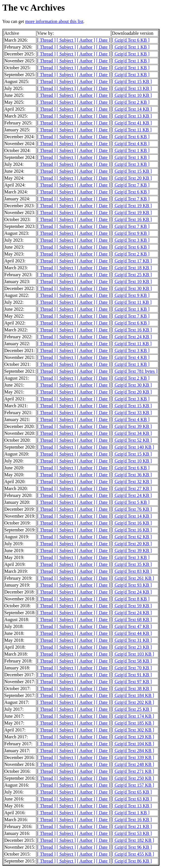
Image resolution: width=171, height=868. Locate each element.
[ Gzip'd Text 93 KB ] (132, 585)
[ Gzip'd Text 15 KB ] (132, 81)
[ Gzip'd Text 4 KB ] (131, 144)
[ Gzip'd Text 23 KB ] (132, 647)
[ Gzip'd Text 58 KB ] (132, 661)
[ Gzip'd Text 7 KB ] (131, 185)
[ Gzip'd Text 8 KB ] (131, 599)
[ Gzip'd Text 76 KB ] (132, 509)
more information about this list (54, 21)
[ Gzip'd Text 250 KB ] (133, 778)
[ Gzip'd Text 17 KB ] (132, 261)
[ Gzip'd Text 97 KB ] (132, 682)
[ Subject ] (66, 40)
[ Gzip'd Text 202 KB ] (133, 702)
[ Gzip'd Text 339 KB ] (133, 757)
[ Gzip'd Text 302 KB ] (133, 730)
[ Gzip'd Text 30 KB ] (132, 288)
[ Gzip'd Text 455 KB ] (133, 854)
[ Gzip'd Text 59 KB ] (132, 606)
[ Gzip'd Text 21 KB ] (132, 826)
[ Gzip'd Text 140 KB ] (133, 447)
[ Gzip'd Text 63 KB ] (132, 799)
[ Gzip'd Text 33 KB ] (132, 413)
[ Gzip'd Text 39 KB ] (132, 426)
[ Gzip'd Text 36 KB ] (132, 475)
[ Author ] (86, 40)
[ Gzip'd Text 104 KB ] (133, 744)
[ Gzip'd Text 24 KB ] (132, 337)
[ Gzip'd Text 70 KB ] (132, 668)
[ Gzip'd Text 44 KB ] (132, 633)
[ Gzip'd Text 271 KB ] (133, 771)
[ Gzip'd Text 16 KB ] (132, 219)
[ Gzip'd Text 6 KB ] (131, 40)
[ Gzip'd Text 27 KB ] (132, 488)
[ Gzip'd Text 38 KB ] (132, 689)
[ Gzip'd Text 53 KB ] (132, 833)
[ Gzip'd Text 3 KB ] (131, 75)
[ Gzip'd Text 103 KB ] (133, 654)
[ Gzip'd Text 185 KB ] (133, 723)
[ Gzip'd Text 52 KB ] (132, 440)
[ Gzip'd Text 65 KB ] (132, 792)
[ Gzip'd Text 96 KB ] (132, 847)
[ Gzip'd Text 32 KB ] (132, 482)
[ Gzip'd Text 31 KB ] (132, 640)
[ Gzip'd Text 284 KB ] (133, 751)
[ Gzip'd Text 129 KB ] (133, 737)
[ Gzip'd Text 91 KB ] (132, 675)
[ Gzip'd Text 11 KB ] (132, 130)
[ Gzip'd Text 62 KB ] (132, 537)
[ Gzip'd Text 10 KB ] (132, 95)
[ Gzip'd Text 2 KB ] (131, 102)
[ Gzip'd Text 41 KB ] (132, 123)
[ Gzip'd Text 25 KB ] (132, 275)
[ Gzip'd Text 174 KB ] (133, 716)
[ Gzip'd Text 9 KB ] (131, 233)
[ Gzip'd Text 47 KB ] (132, 626)
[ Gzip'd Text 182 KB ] (133, 840)
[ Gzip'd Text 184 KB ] (133, 695)
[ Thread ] (46, 40)
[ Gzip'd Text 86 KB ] (132, 861)
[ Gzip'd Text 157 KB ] (133, 785)
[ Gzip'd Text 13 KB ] (132, 88)
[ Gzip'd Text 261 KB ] (133, 578)
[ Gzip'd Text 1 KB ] (131, 47)
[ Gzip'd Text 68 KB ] (132, 620)
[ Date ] (103, 40)
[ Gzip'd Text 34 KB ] (132, 433)
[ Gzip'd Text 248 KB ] (133, 764)
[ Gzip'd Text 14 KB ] (132, 109)
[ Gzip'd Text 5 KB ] (131, 502)
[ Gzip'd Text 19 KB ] (132, 206)
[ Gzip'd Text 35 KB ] (132, 564)
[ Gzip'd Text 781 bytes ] (135, 371)
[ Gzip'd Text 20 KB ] (132, 178)
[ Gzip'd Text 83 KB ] (132, 571)
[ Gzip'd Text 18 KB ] (132, 268)
